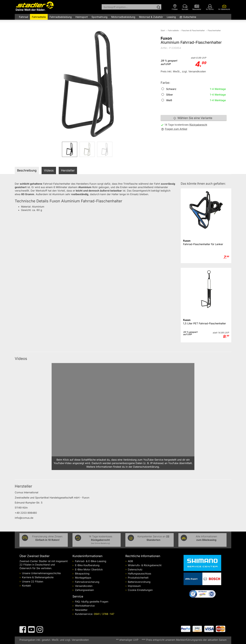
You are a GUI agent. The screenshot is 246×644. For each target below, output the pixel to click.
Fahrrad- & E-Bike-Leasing (91, 561)
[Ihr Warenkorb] (224, 7)
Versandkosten (84, 586)
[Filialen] (175, 7)
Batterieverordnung (139, 582)
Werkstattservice (85, 606)
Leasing (171, 17)
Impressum (134, 586)
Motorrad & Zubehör (151, 17)
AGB (130, 561)
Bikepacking (82, 574)
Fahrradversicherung (87, 582)
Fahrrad (24, 17)
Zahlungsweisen (84, 590)
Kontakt (26, 586)
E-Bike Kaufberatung (87, 565)
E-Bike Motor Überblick (89, 569)
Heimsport (82, 17)
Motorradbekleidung (123, 17)
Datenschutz (135, 569)
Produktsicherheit (138, 578)
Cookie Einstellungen (140, 590)
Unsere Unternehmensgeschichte (41, 573)
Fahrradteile (39, 17)
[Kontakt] (185, 7)
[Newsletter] (197, 7)
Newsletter (81, 610)
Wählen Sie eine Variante (193, 118)
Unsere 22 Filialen (33, 582)
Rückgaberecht (198, 125)
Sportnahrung (99, 17)
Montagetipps (83, 578)
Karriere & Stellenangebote (38, 577)
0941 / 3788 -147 (104, 614)
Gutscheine (190, 17)
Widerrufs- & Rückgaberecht (145, 565)
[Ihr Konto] (210, 7)
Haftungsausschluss (139, 574)
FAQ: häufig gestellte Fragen (92, 602)
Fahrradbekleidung (61, 17)
